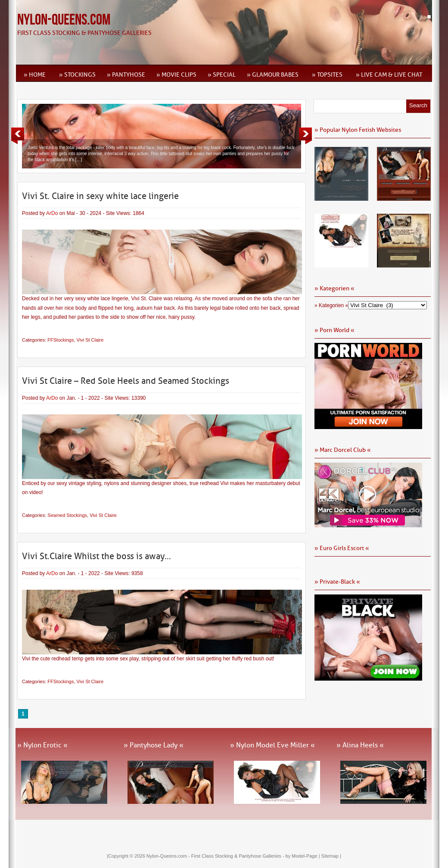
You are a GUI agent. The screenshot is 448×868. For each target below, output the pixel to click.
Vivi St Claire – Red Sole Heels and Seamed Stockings (126, 381)
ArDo (52, 213)
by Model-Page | (303, 856)
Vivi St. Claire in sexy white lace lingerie (100, 196)
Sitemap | (331, 856)
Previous (18, 136)
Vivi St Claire (90, 340)
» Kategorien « (331, 305)
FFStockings (61, 340)
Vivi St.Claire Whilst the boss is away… (96, 556)
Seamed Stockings (67, 515)
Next (305, 136)
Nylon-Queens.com (64, 20)
